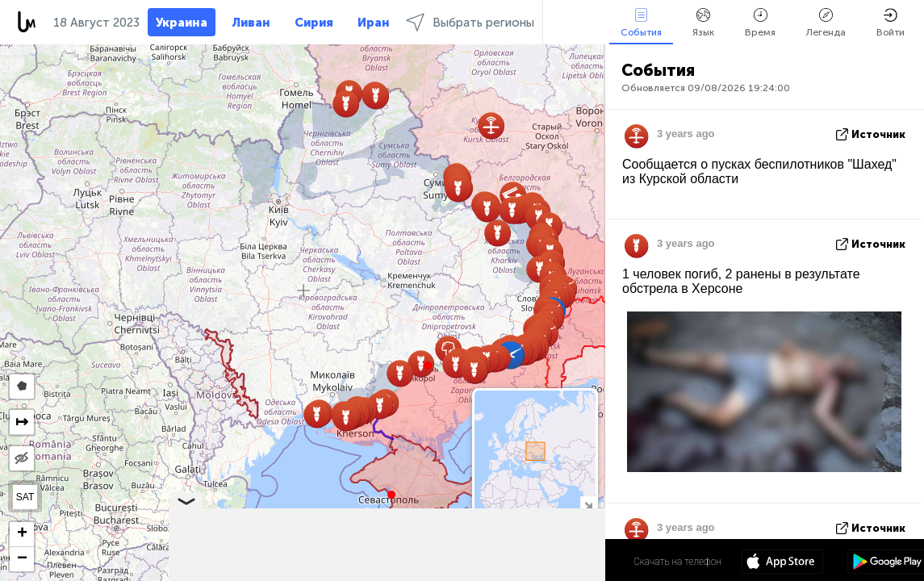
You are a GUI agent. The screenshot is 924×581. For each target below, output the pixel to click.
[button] (428, 366)
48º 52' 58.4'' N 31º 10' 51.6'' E (542, 561)
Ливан (251, 23)
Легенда (826, 23)
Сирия (314, 23)
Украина (182, 23)
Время (760, 23)
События (641, 23)
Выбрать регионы (470, 22)
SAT (25, 497)
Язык (703, 23)
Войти (891, 23)
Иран (374, 23)
